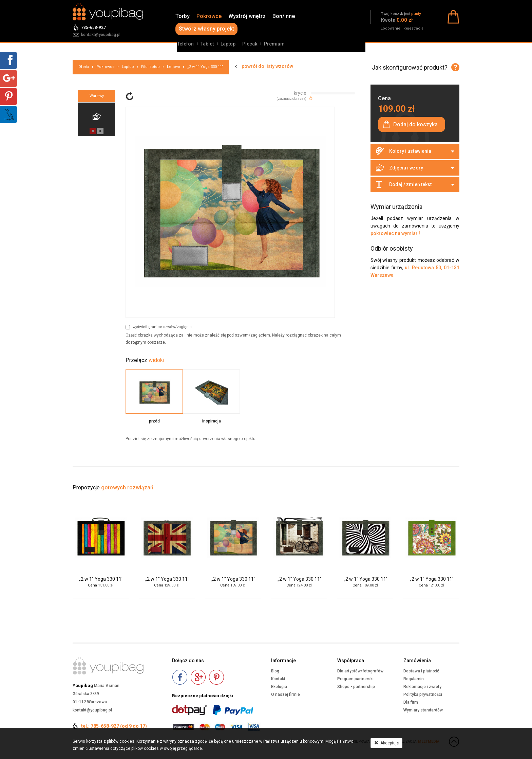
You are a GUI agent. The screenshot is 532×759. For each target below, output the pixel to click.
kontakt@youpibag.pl (101, 35)
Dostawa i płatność (421, 671)
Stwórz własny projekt (206, 29)
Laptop (228, 44)
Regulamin (414, 679)
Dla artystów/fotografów (360, 671)
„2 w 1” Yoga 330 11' (205, 67)
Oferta (84, 67)
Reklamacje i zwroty (422, 687)
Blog (275, 671)
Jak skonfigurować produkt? (410, 67)
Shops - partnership (356, 687)
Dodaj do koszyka (415, 124)
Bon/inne (284, 16)
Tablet (207, 44)
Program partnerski (355, 679)
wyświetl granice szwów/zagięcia (159, 327)
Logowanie (391, 28)
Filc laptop (150, 67)
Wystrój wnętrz (247, 16)
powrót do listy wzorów (267, 66)
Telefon (185, 44)
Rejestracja (413, 28)
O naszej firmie (286, 694)
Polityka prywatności (423, 694)
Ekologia (279, 687)
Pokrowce (209, 16)
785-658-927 (93, 28)
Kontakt (278, 679)
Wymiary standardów (423, 710)
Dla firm (411, 702)
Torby (183, 16)
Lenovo (174, 67)
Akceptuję (386, 743)
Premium (274, 44)
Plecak (250, 44)
